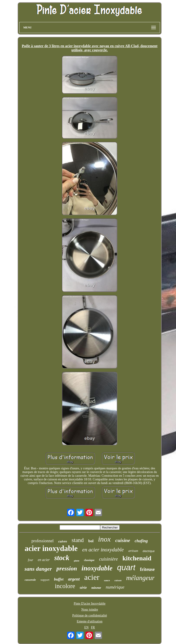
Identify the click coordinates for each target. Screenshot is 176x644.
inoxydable (97, 568)
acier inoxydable (51, 548)
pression (67, 568)
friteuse (147, 569)
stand (78, 540)
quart (126, 567)
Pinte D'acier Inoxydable (90, 604)
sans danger (38, 569)
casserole (30, 580)
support (45, 580)
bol (91, 541)
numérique (115, 587)
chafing (141, 541)
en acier (44, 560)
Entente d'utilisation (90, 621)
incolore (65, 586)
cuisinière (108, 559)
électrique (149, 551)
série (83, 588)
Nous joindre (90, 610)
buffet (59, 579)
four (31, 560)
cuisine (123, 540)
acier (92, 577)
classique (89, 560)
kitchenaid (137, 558)
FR (93, 627)
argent (74, 579)
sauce (107, 580)
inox (104, 539)
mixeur (96, 588)
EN (87, 627)
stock (62, 558)
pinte (77, 561)
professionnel (43, 541)
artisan (133, 551)
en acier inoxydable (103, 550)
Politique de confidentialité (90, 615)
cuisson (118, 580)
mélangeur (140, 578)
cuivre (63, 541)
